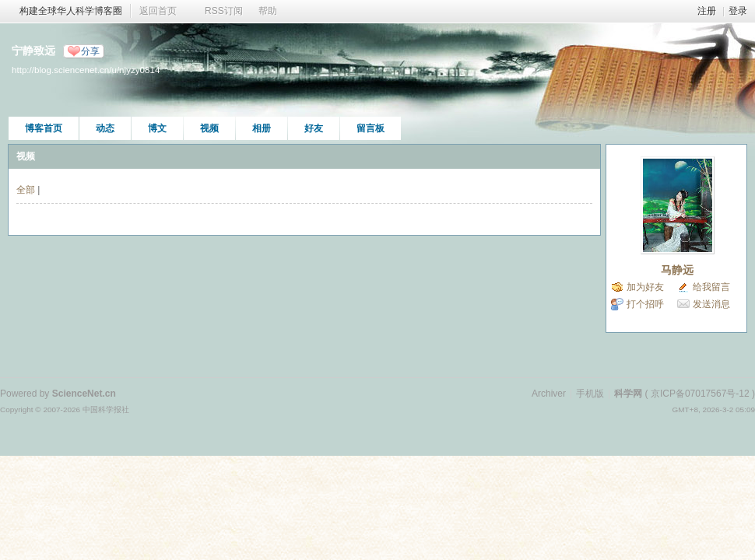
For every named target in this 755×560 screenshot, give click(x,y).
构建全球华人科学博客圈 (71, 11)
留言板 (370, 128)
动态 (105, 128)
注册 (707, 11)
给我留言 (711, 287)
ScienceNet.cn (84, 394)
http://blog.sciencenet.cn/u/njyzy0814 (86, 70)
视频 (209, 128)
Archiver (549, 394)
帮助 (268, 11)
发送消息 (711, 304)
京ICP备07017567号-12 (700, 394)
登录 (738, 11)
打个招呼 (645, 304)
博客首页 (44, 128)
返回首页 (158, 11)
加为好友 (645, 287)
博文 (157, 128)
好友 (314, 128)
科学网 (628, 394)
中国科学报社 (106, 409)
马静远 (677, 270)
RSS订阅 (224, 11)
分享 (90, 51)
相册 (262, 128)
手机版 (590, 394)
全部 (26, 190)
